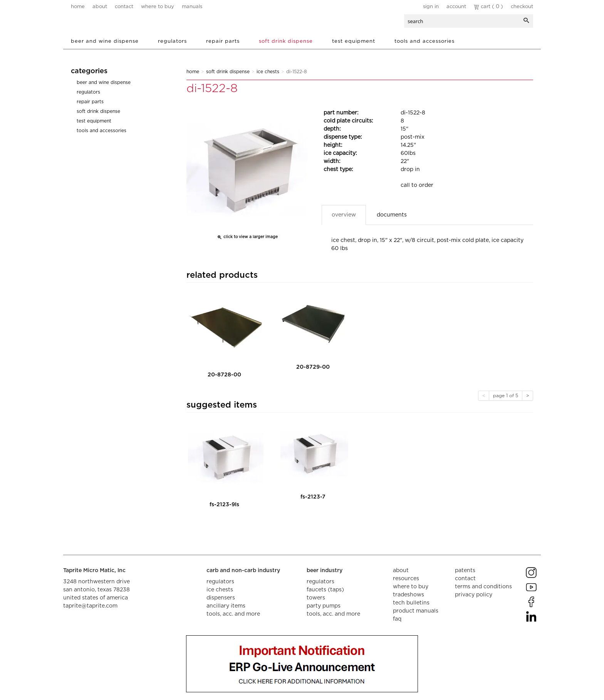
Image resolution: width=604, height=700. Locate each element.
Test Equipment (354, 41)
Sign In (431, 7)
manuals (192, 7)
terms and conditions (483, 587)
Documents (392, 215)
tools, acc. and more (233, 614)
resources (406, 579)
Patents (465, 571)
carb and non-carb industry (243, 571)
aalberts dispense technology (117, 23)
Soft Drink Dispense (286, 41)
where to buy (158, 7)
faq (397, 619)
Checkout (522, 7)
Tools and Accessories (424, 41)
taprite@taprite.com (90, 606)
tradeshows (409, 595)
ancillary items (226, 606)
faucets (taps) (325, 590)
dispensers (221, 598)
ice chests (220, 590)
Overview (344, 215)
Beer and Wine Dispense (105, 41)
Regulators (172, 41)
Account (456, 7)
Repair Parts (223, 41)
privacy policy (474, 595)
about (100, 7)
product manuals (416, 611)
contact (124, 7)
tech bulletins (411, 603)
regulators (220, 582)
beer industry (325, 571)
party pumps (324, 606)
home (78, 7)
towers (316, 598)
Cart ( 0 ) (488, 7)
